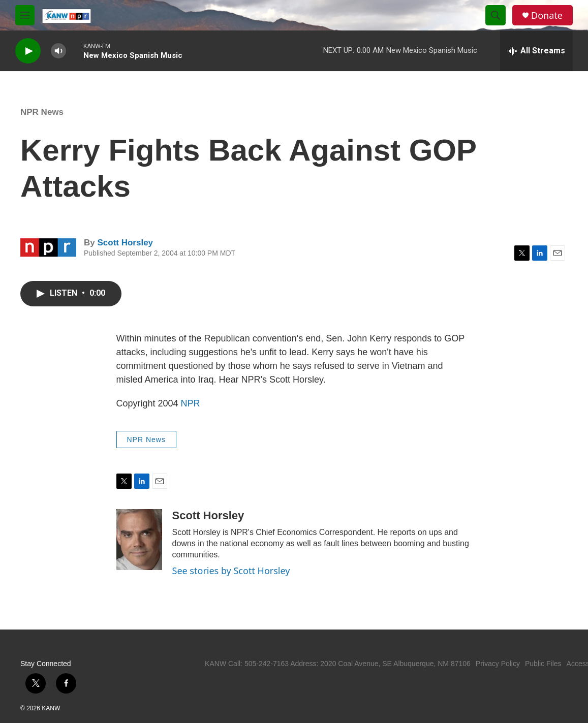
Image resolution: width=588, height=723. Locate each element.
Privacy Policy (498, 664)
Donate (547, 15)
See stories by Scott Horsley (231, 571)
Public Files (543, 664)
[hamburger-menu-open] (25, 15)
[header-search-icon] (496, 15)
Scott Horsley (125, 243)
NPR (191, 403)
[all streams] (536, 51)
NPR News (42, 112)
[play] (28, 51)
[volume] (58, 51)
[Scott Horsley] (139, 540)
